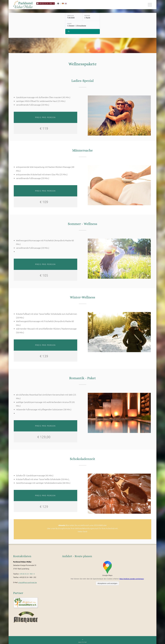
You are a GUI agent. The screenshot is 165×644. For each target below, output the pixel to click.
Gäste (69, 24)
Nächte (87, 16)
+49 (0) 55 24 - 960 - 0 (27, 575)
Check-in (70, 16)
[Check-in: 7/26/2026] (74, 18)
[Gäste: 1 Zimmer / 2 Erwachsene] (83, 26)
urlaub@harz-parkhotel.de (27, 583)
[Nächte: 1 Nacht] (91, 18)
